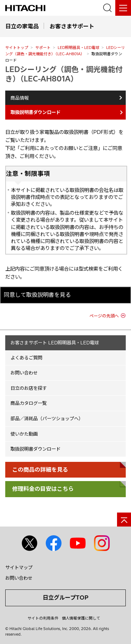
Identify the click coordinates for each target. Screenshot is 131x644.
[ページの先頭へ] (124, 520)
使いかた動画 (24, 434)
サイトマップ (19, 567)
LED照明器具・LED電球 (78, 48)
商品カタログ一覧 (29, 403)
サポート (43, 48)
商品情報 (20, 98)
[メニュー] (123, 8)
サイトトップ (17, 48)
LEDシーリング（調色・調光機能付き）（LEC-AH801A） (64, 74)
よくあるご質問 (26, 358)
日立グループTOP (65, 598)
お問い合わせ (24, 373)
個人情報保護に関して (81, 618)
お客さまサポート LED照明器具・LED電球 (55, 343)
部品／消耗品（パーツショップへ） (47, 418)
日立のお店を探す (29, 388)
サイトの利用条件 (43, 618)
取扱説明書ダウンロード (35, 449)
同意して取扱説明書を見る (37, 295)
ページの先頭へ (104, 316)
